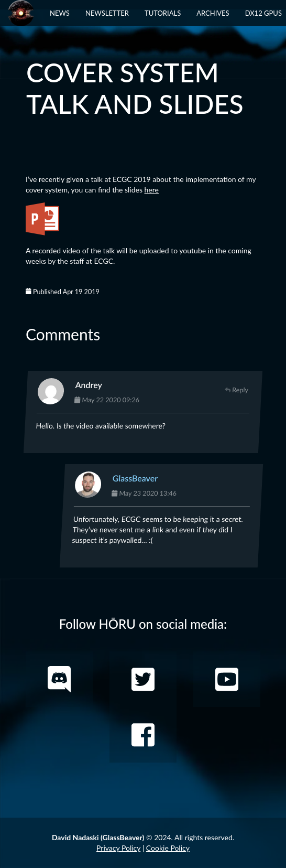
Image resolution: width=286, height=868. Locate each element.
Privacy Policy (118, 848)
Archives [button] (213, 13)
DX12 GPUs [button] (263, 13)
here (152, 190)
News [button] (60, 13)
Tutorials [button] (163, 13)
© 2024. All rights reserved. (143, 837)
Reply (237, 390)
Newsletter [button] (107, 13)
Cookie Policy (168, 848)
